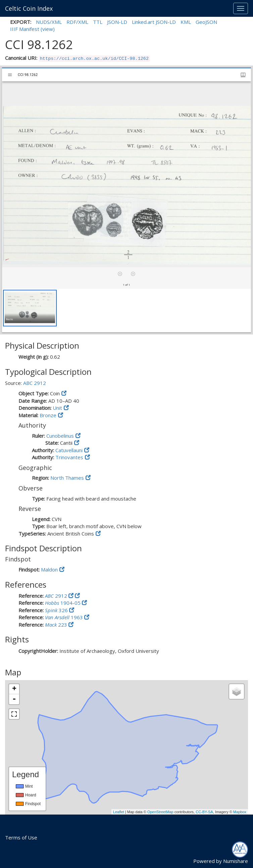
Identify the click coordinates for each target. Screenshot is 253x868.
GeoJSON (206, 22)
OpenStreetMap (160, 812)
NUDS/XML (49, 22)
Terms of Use (21, 837)
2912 (57, 596)
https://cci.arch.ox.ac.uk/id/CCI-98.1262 (94, 59)
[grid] (127, 311)
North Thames (67, 478)
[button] (30, 308)
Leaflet (119, 812)
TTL (98, 22)
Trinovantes (69, 457)
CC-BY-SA (204, 812)
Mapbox (240, 812)
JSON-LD (117, 22)
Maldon (49, 569)
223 (57, 625)
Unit (57, 408)
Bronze (48, 415)
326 (57, 610)
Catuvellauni (69, 450)
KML (186, 22)
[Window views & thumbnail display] (243, 75)
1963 (65, 617)
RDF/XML (77, 22)
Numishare (236, 861)
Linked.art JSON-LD (154, 22)
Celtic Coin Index (29, 8)
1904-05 (63, 603)
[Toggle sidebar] (10, 75)
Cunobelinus (60, 436)
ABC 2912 (35, 383)
